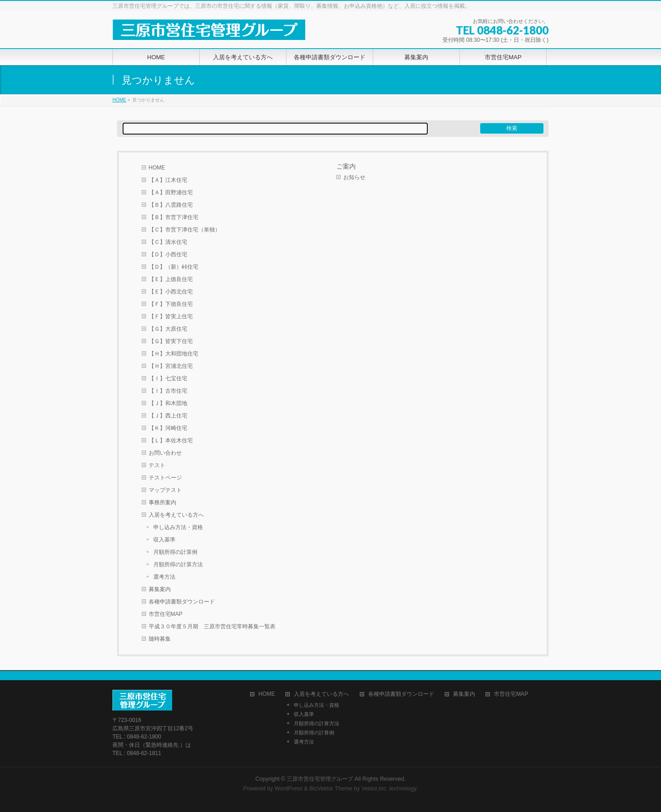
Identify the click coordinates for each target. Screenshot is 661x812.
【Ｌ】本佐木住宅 (171, 440)
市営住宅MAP (166, 614)
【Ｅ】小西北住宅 (171, 292)
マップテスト (165, 490)
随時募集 (160, 639)
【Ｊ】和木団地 (168, 403)
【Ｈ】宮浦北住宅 (171, 366)
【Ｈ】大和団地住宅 (174, 354)
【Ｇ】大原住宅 (168, 329)
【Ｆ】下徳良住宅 (171, 304)
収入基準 (164, 540)
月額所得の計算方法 (178, 564)
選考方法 (164, 577)
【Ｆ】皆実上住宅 (171, 316)
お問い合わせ (165, 453)
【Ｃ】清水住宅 (168, 242)
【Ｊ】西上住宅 (168, 416)
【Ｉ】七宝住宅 (168, 378)
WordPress (288, 789)
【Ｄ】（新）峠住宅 (174, 267)
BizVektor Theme (331, 789)
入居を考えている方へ (176, 515)
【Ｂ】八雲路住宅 (171, 205)
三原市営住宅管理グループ (320, 779)
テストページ (165, 478)
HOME (119, 100)
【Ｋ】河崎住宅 (168, 428)
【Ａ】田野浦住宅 (171, 192)
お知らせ (354, 177)
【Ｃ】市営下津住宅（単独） (185, 230)
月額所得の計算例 (175, 552)
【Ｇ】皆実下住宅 (171, 341)
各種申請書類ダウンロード (182, 602)
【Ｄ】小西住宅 (168, 254)
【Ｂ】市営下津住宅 (174, 217)
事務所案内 (162, 502)
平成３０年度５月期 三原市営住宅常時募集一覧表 (212, 626)
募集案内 (160, 589)
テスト (157, 465)
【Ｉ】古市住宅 (168, 391)
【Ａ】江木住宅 (168, 180)
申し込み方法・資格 (178, 527)
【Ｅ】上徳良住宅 (171, 279)
